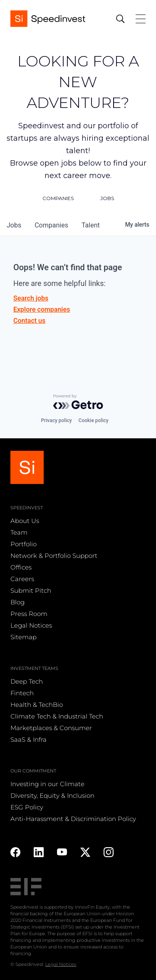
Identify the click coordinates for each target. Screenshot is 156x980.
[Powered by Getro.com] (78, 402)
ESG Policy (27, 807)
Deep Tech (27, 681)
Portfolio (24, 544)
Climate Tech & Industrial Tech (57, 716)
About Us (25, 521)
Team (19, 532)
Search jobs (31, 298)
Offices (21, 567)
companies (51, 225)
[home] (48, 19)
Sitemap (24, 637)
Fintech (22, 693)
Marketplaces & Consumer (51, 728)
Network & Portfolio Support (54, 556)
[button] (136, 19)
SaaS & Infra (28, 739)
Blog (17, 602)
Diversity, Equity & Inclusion (52, 795)
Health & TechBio (37, 705)
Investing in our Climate (47, 784)
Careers (22, 579)
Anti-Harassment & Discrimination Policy (73, 819)
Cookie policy (94, 420)
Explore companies (42, 309)
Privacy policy (56, 420)
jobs (14, 225)
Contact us (29, 321)
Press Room (29, 614)
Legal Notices (31, 625)
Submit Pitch (31, 590)
